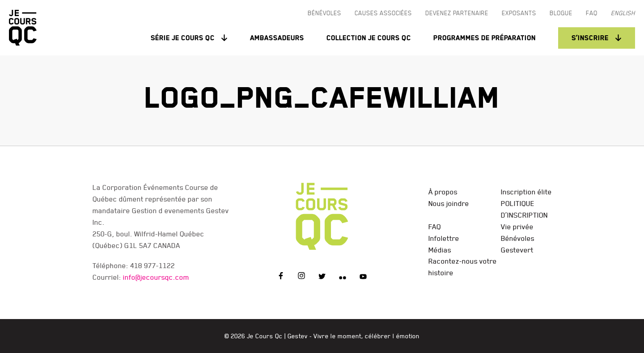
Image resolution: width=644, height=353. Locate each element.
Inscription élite (526, 192)
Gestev (298, 336)
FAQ (435, 227)
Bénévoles (518, 238)
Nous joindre (449, 203)
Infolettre (444, 238)
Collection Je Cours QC (369, 38)
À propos (443, 192)
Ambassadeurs (277, 38)
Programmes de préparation (485, 38)
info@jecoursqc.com (156, 277)
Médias (440, 250)
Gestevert (517, 250)
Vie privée (517, 227)
